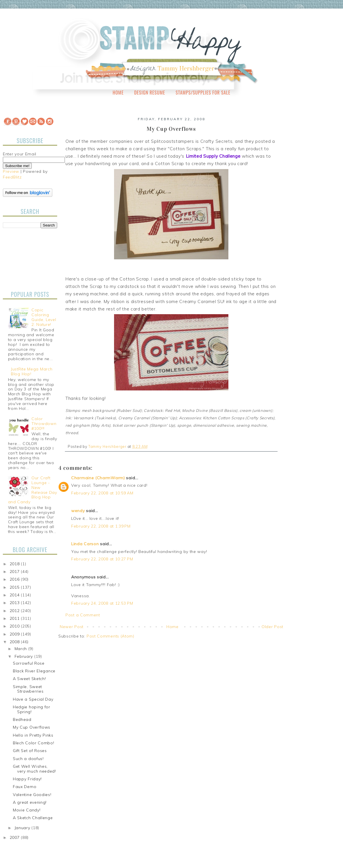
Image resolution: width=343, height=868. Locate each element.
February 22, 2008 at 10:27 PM (102, 559)
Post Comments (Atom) (110, 636)
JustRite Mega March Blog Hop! (32, 371)
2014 (15, 595)
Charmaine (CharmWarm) (98, 478)
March (21, 649)
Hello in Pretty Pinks (33, 735)
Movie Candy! (27, 810)
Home (118, 93)
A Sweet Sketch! (29, 679)
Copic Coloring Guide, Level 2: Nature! (44, 317)
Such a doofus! (28, 759)
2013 (15, 603)
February (24, 656)
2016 (15, 579)
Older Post (272, 627)
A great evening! (30, 802)
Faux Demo (25, 787)
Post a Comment (83, 615)
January (23, 828)
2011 (15, 618)
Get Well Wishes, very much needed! (34, 769)
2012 (15, 611)
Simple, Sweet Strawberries (28, 689)
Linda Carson (85, 544)
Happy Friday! (27, 779)
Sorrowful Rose (29, 663)
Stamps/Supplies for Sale (203, 93)
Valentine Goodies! (32, 795)
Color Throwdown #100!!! (44, 424)
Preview (11, 171)
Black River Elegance (34, 671)
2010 (15, 626)
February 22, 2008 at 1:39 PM (101, 526)
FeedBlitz (12, 177)
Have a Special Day (33, 699)
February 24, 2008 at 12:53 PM (102, 603)
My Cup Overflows (32, 727)
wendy (78, 511)
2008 (15, 642)
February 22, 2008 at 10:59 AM (102, 493)
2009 (15, 634)
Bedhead (22, 719)
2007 (15, 837)
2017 (15, 572)
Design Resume (149, 93)
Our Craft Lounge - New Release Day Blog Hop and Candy (33, 490)
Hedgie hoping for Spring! (32, 709)
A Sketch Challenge (33, 818)
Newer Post (72, 627)
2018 (15, 564)
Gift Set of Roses (30, 751)
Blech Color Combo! (34, 743)
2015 (15, 587)
